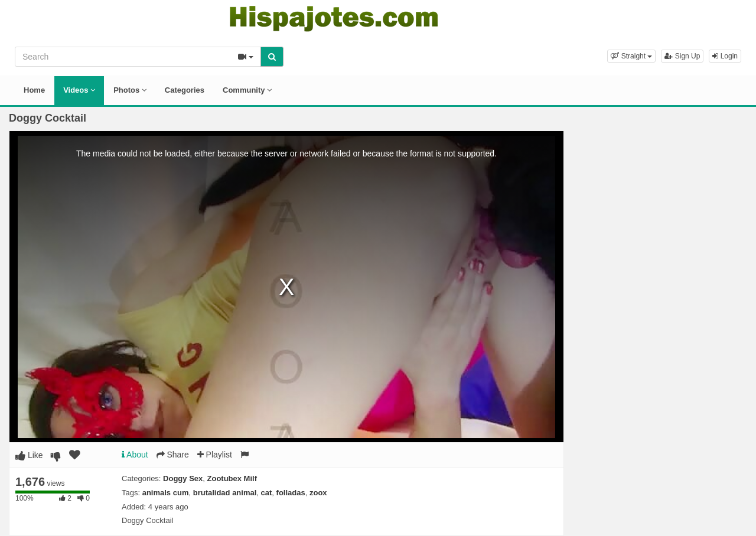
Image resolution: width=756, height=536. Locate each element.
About (135, 455)
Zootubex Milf (232, 478)
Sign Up (682, 56)
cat (267, 493)
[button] (631, 56)
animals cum (166, 493)
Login (725, 56)
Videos (79, 90)
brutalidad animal (225, 493)
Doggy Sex (183, 478)
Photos (130, 90)
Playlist (215, 455)
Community (247, 90)
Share (173, 455)
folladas (291, 493)
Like (29, 455)
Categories (185, 90)
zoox (318, 493)
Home (34, 90)
